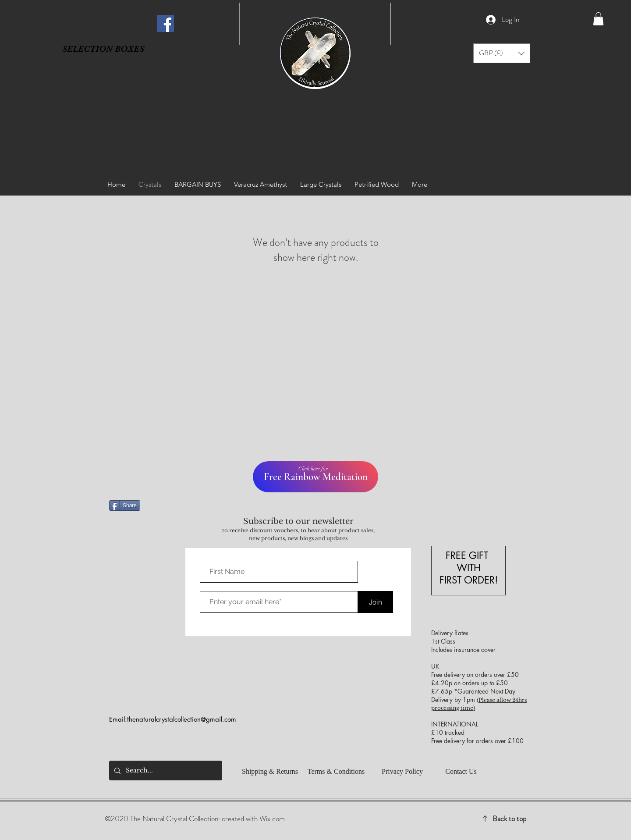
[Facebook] (165, 23)
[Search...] (165, 771)
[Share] (125, 505)
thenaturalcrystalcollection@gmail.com (182, 719)
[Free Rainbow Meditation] (315, 477)
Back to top (509, 819)
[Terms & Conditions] (336, 772)
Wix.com (272, 819)
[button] (598, 19)
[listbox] (502, 53)
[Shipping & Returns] (270, 772)
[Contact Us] (461, 772)
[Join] (376, 602)
